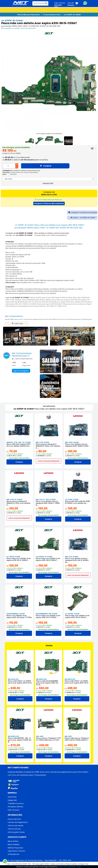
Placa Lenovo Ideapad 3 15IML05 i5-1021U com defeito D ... (48, 446)
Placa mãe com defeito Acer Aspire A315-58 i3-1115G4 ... (77, 616)
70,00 (12, 451)
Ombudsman (14, 854)
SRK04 (48, 300)
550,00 (42, 688)
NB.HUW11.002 (14, 736)
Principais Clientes (15, 807)
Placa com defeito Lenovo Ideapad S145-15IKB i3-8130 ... (77, 445)
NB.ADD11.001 (70, 679)
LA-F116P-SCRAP (72, 499)
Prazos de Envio (14, 819)
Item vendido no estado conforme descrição (19, 28)
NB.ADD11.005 (22, 302)
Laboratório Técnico (16, 851)
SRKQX (43, 300)
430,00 (42, 745)
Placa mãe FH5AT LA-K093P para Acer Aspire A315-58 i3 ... (76, 683)
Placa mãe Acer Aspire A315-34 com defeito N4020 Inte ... (19, 445)
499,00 (71, 688)
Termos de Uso (14, 829)
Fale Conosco (14, 810)
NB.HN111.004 (42, 679)
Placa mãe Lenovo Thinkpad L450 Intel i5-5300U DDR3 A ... (77, 739)
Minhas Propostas (15, 848)
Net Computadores (14, 316)
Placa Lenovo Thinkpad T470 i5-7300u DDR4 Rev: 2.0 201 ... (48, 739)
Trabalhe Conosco (16, 803)
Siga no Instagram (21, 371)
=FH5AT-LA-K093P (29, 304)
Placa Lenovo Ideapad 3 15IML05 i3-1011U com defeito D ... (18, 503)
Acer (65, 306)
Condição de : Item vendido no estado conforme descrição (37, 233)
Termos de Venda (16, 826)
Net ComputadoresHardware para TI (22, 355)
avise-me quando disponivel (49, 461)
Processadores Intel (52, 15)
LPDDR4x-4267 (20, 300)
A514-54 (31, 302)
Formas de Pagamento (18, 822)
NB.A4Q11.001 (13, 679)
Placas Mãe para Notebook (28, 15)
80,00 (41, 451)
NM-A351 (68, 736)
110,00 (12, 623)
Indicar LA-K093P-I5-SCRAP (82, 218)
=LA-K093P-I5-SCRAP (54, 306)
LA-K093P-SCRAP (72, 614)
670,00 (14, 745)
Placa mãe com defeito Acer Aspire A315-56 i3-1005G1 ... (19, 559)
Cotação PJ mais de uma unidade (82, 212)
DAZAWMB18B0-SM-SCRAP (47, 614)
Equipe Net (12, 800)
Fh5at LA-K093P (35, 298)
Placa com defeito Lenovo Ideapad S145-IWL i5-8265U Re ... (77, 560)
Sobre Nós (12, 797)
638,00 (14, 688)
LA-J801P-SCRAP (13, 557)
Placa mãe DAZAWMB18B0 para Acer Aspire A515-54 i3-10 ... (47, 683)
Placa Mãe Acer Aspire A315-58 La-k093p (64, 302)
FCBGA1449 (85, 298)
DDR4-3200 (10, 300)
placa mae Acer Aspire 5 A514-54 (64, 300)
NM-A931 (40, 736)
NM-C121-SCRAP (72, 557)
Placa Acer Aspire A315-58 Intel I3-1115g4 (52, 304)
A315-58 (45, 302)
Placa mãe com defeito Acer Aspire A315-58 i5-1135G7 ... (48, 559)
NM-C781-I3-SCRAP (14, 499)
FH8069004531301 (33, 300)
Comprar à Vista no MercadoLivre (49, 203)
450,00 (71, 745)
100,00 (71, 451)
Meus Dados (13, 841)
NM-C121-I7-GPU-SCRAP (46, 499)
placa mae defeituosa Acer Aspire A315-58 (29, 306)
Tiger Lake (77, 298)
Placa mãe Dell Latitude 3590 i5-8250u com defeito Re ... (77, 502)
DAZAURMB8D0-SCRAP (16, 614)
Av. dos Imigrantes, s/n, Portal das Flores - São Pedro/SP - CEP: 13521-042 (39, 860)
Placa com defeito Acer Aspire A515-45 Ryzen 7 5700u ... (19, 617)
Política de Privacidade (66, 867)
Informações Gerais (16, 832)
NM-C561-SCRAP (72, 442)
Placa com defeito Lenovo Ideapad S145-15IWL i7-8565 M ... (48, 503)
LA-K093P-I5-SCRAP (72, 15)
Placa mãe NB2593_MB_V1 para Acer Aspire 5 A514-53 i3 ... (20, 740)
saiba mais (17, 324)
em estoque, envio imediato (16, 147)
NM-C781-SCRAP (43, 442)
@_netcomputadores (22, 359)
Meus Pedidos (14, 844)
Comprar (46, 166)
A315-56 (84, 302)
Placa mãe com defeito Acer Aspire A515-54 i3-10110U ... (48, 616)
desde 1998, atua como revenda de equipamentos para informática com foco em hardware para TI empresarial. (48, 319)
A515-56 (38, 302)
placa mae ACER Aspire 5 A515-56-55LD (57, 298)
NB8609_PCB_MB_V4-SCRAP (19, 442)
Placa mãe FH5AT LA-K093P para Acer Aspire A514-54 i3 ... (20, 683)
